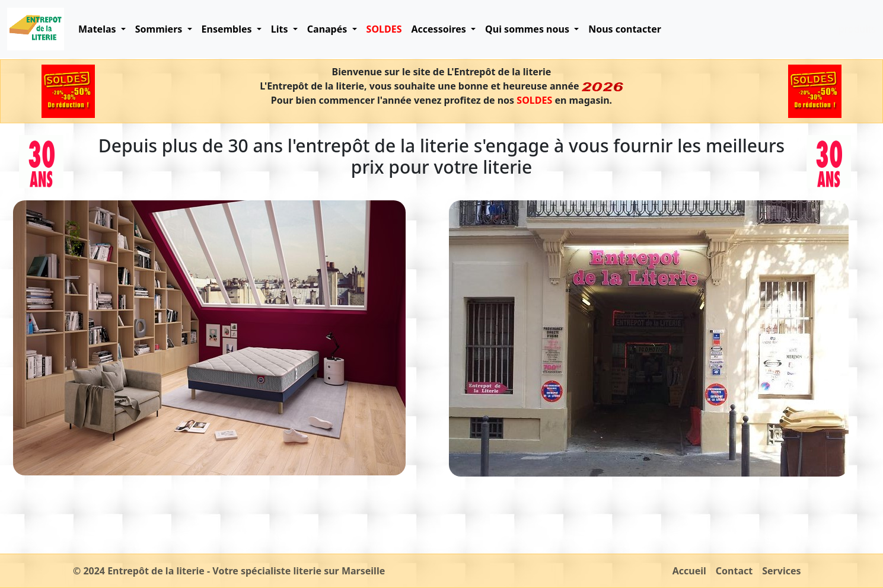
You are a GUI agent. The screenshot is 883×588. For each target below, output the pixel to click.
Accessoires (440, 29)
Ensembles (228, 29)
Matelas (98, 29)
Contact (734, 571)
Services (781, 571)
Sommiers (160, 29)
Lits (281, 29)
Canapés (329, 29)
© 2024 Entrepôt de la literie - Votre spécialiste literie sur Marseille (229, 571)
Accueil (689, 571)
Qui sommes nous (528, 29)
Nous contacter (625, 29)
